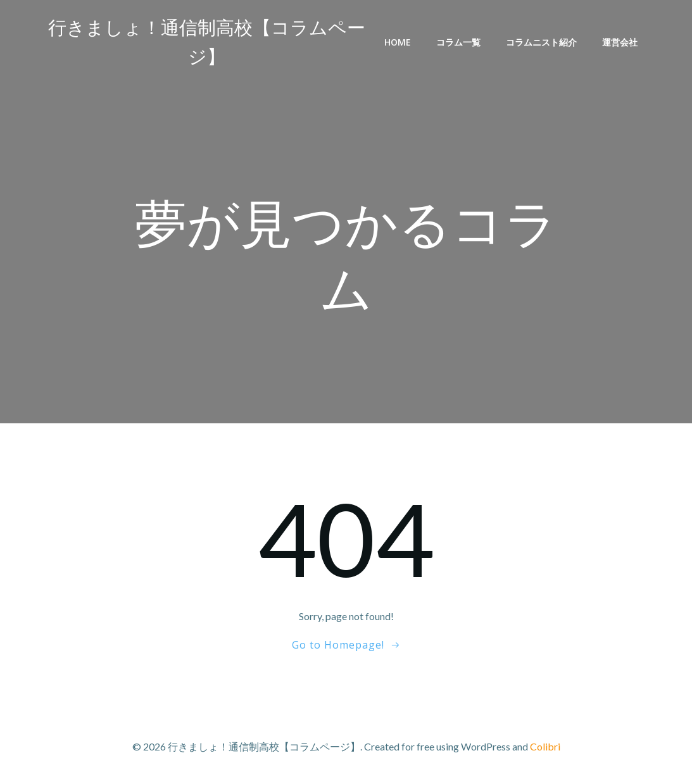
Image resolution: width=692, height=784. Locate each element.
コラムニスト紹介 (541, 42)
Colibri (545, 746)
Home (398, 42)
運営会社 (620, 42)
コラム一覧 (458, 42)
